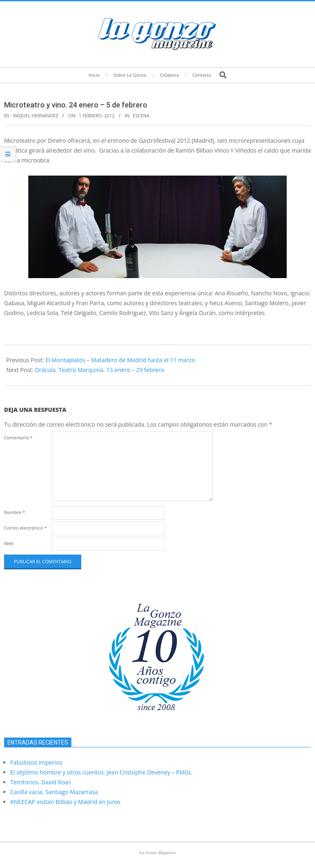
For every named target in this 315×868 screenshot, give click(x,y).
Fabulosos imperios (36, 762)
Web (9, 543)
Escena (141, 115)
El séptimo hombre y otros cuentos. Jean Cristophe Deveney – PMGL (101, 772)
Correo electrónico (25, 528)
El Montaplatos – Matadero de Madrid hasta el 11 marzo (120, 360)
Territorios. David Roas (41, 782)
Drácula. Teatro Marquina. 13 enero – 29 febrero (99, 370)
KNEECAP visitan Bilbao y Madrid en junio (65, 802)
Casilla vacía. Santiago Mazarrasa (54, 792)
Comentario (18, 437)
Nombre (15, 512)
